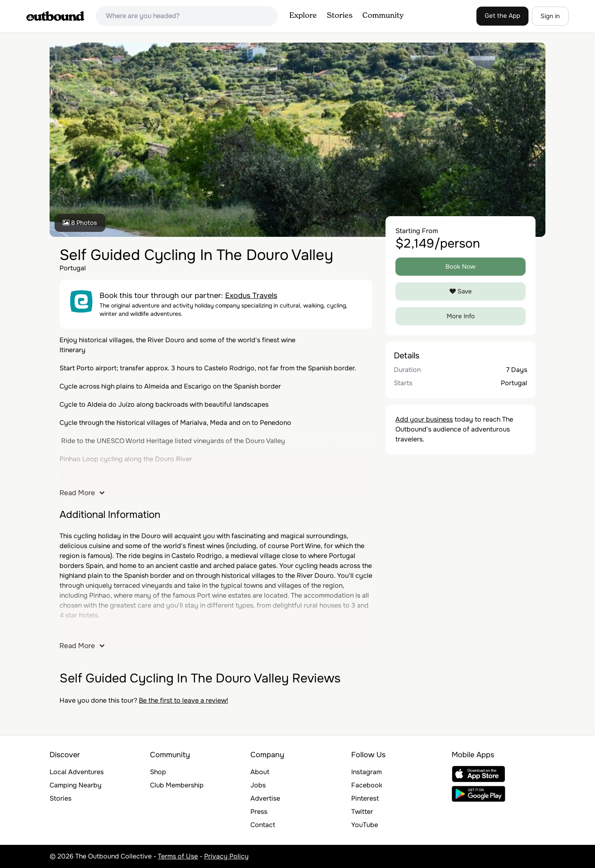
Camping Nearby (76, 785)
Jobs (258, 785)
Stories (340, 16)
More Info (461, 316)
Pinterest (365, 798)
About (260, 772)
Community (383, 16)
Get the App (502, 16)
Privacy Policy (226, 856)
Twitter (362, 812)
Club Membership (177, 785)
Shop (158, 772)
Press (259, 812)
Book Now (461, 267)
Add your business (424, 419)
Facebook (367, 785)
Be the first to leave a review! (183, 700)
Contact (263, 825)
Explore (303, 16)
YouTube (365, 825)
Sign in (550, 16)
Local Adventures (77, 772)
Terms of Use (178, 856)
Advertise (265, 798)
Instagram (367, 772)
